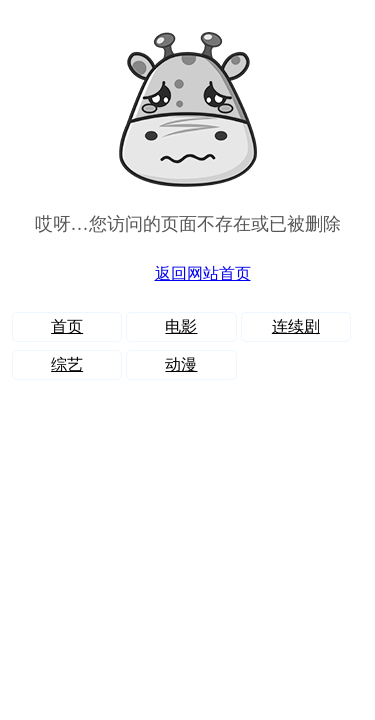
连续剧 (296, 326)
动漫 (181, 364)
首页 (67, 326)
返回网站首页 (203, 273)
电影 (181, 326)
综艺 (67, 364)
